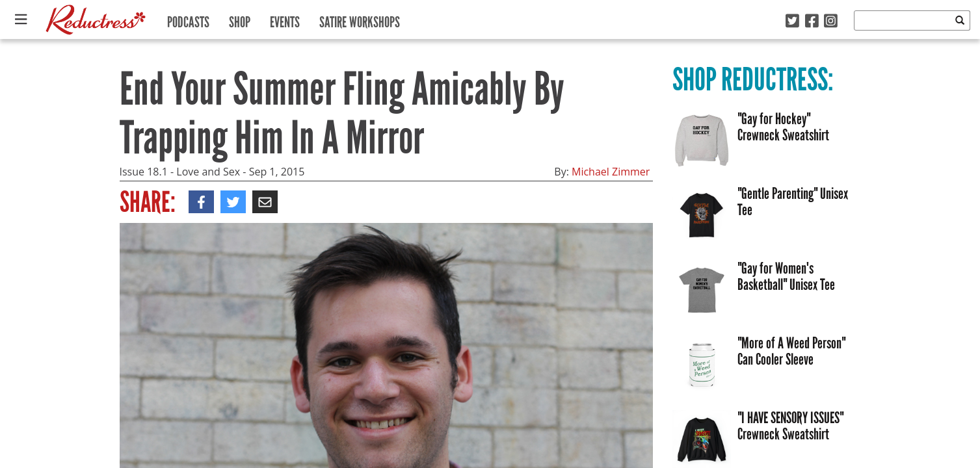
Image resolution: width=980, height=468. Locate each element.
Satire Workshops (360, 19)
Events (285, 19)
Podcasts (188, 19)
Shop (240, 19)
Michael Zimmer (611, 172)
